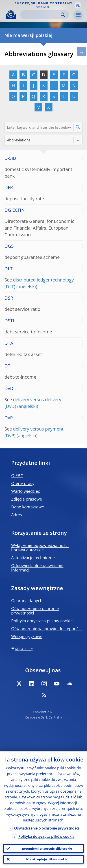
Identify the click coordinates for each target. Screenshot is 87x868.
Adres (17, 515)
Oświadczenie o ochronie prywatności (35, 611)
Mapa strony (24, 649)
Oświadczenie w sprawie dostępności (46, 629)
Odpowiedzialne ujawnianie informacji (37, 568)
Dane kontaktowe (28, 507)
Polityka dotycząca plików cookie (42, 621)
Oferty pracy (23, 483)
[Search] (41, 15)
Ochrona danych (27, 601)
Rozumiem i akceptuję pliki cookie (47, 849)
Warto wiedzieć (26, 491)
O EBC (17, 476)
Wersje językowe (27, 636)
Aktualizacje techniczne (33, 558)
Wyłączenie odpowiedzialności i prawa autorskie (40, 548)
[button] (78, 5)
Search (63, 15)
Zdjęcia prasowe (27, 499)
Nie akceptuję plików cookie (47, 859)
